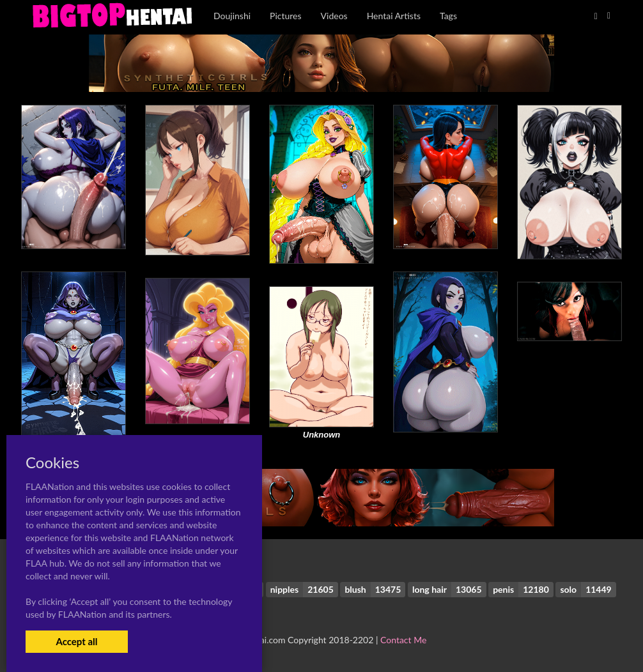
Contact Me (403, 640)
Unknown (322, 435)
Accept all (76, 641)
